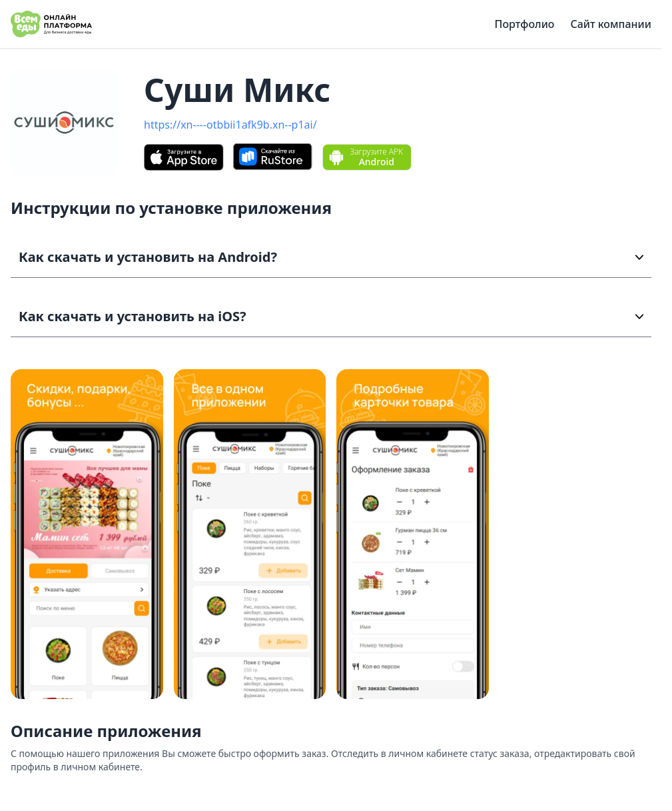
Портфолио (525, 24)
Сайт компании (611, 24)
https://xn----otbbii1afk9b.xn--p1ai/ (230, 125)
